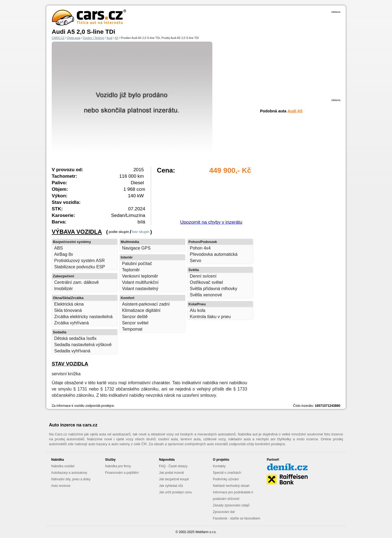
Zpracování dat (224, 512)
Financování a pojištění (122, 473)
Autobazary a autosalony (69, 473)
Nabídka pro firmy (118, 466)
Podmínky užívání (226, 479)
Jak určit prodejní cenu (175, 492)
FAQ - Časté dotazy (173, 466)
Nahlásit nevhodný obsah (231, 486)
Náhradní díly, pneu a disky (71, 479)
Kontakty (219, 466)
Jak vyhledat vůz (171, 486)
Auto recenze (61, 486)
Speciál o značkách (227, 473)
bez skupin (141, 232)
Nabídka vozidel (63, 466)
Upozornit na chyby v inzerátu (211, 222)
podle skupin (119, 232)
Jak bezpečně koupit (174, 479)
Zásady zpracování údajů (231, 505)
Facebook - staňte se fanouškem (237, 518)
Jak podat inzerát (171, 473)
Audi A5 (295, 111)
